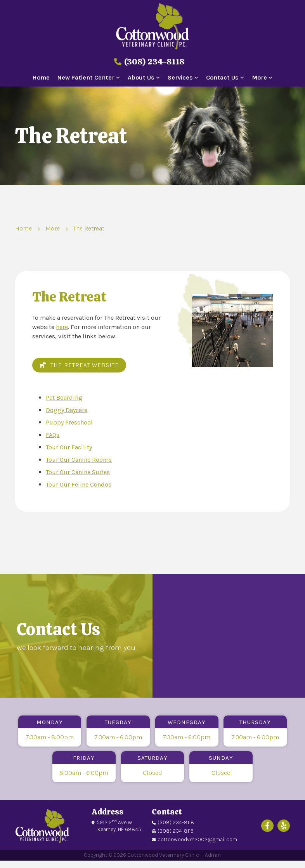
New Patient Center (86, 78)
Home (41, 78)
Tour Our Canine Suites (78, 472)
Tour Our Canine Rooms (79, 460)
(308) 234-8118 (149, 62)
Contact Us (222, 78)
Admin (213, 855)
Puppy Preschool (69, 422)
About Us (141, 78)
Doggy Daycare (67, 410)
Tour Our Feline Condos (79, 484)
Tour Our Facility (69, 447)
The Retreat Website (79, 365)
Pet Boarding (64, 398)
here (62, 327)
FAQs (53, 435)
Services (180, 78)
